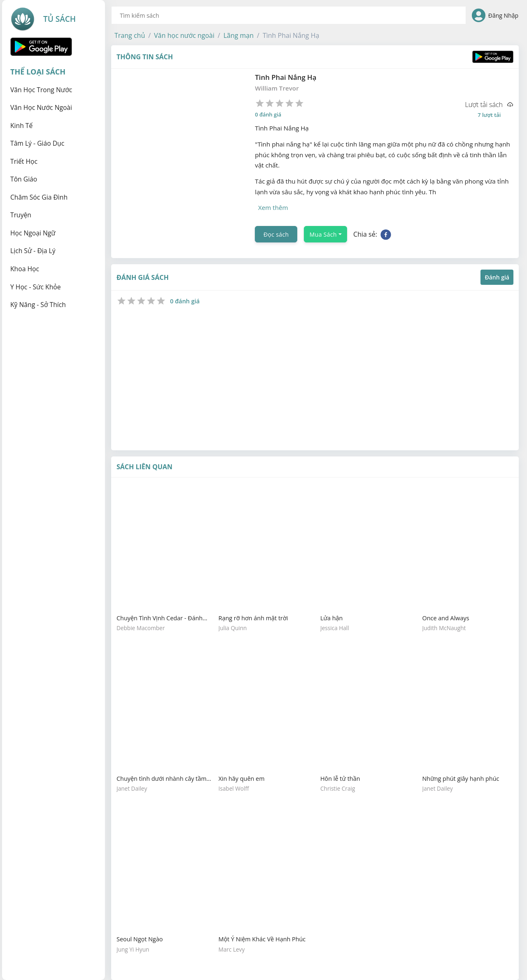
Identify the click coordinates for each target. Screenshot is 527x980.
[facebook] (386, 234)
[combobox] (289, 15)
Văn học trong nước (41, 90)
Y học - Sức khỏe (36, 287)
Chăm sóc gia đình (39, 197)
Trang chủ (130, 35)
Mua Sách (323, 234)
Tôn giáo (24, 179)
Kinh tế (21, 126)
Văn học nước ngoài (41, 107)
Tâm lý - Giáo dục (37, 143)
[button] (130, 35)
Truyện (21, 215)
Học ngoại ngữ (33, 233)
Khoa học (25, 269)
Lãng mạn (239, 35)
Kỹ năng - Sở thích (38, 305)
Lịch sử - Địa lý (33, 251)
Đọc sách (276, 234)
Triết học (24, 161)
